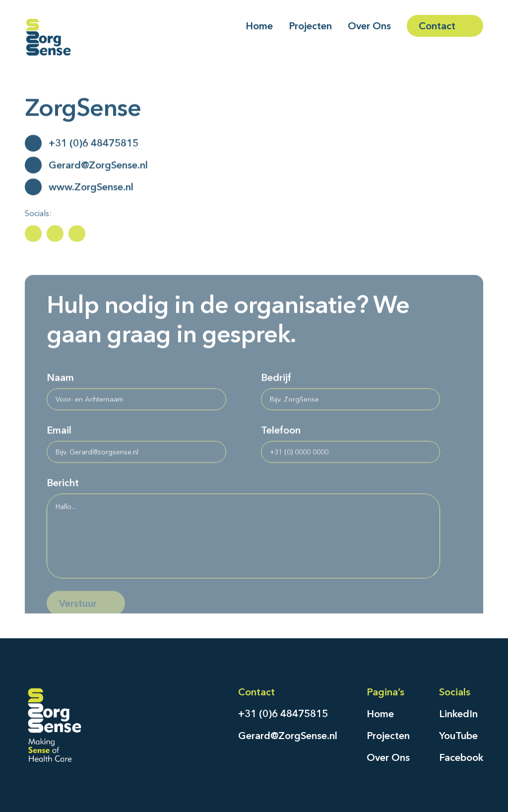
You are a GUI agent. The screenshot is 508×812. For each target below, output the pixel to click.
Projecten (388, 736)
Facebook (461, 757)
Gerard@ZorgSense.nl (98, 167)
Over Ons (388, 757)
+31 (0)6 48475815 (94, 145)
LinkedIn (458, 714)
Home (380, 714)
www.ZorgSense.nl (91, 189)
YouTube (458, 736)
